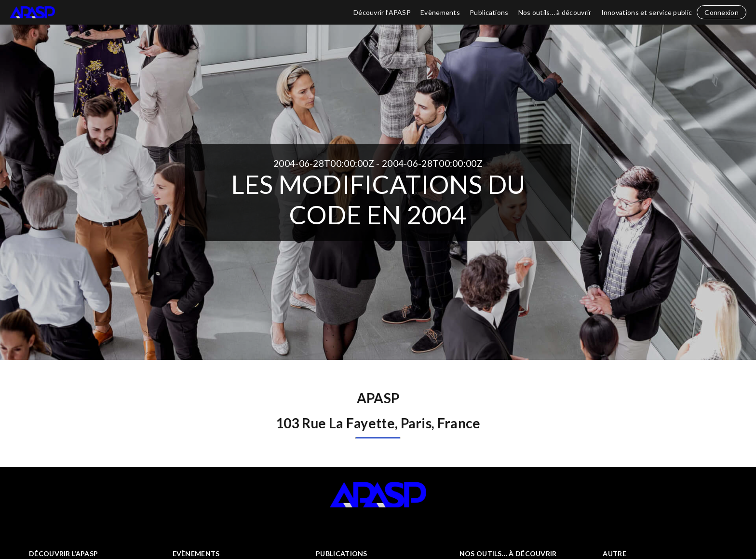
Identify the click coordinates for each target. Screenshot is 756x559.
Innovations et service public (647, 12)
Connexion (722, 12)
